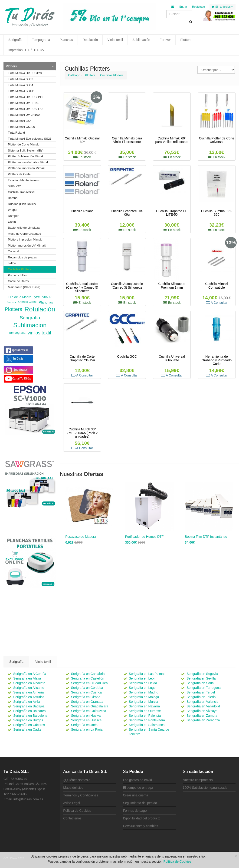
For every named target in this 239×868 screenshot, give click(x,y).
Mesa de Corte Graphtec (24, 234)
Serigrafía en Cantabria (88, 674)
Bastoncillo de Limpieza (24, 228)
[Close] (236, 856)
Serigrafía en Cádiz (27, 729)
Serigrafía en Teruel (201, 692)
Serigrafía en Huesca (86, 720)
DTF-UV (47, 297)
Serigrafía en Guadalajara (90, 706)
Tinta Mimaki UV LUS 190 (25, 97)
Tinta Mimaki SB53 (21, 79)
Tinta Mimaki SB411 (21, 91)
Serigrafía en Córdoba (87, 688)
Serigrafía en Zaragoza (203, 720)
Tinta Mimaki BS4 (20, 121)
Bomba (13, 198)
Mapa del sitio (73, 788)
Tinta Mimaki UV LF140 (24, 103)
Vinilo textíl (43, 662)
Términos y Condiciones (81, 795)
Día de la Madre (20, 297)
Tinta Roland (16, 133)
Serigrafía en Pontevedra (147, 720)
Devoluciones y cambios (141, 826)
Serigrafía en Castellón (88, 678)
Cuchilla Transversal (21, 192)
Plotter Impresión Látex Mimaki (29, 162)
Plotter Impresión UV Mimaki (27, 246)
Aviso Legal (72, 803)
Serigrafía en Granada (87, 702)
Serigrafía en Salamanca (147, 725)
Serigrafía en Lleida (143, 683)
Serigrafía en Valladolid (203, 706)
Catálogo (74, 75)
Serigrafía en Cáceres (29, 725)
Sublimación (141, 40)
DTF (36, 297)
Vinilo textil (115, 40)
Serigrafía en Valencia (202, 702)
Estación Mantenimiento (24, 180)
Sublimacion (30, 325)
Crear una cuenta (136, 795)
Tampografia (17, 333)
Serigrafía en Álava (27, 678)
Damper (13, 216)
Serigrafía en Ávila (26, 702)
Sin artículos (223, 7)
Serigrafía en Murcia (144, 702)
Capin (12, 222)
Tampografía (41, 40)
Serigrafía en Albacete (29, 683)
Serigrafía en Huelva (86, 716)
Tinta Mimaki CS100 (21, 127)
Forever (165, 40)
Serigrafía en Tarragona (204, 688)
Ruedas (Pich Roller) (22, 204)
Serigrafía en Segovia (202, 674)
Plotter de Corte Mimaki (24, 144)
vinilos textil (39, 333)
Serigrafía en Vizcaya (202, 711)
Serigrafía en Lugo (142, 688)
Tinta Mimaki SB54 (21, 85)
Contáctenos (72, 818)
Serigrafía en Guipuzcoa (89, 711)
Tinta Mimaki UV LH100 (24, 115)
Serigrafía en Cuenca (86, 692)
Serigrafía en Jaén (84, 725)
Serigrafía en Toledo (201, 697)
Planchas (66, 40)
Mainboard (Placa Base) (24, 287)
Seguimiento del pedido (140, 803)
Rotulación (90, 40)
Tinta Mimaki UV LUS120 (25, 73)
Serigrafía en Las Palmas (147, 674)
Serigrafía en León (142, 678)
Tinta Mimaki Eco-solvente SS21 (30, 139)
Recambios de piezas (22, 257)
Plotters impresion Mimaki (25, 239)
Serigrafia (30, 317)
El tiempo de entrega (138, 788)
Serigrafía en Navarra (144, 706)
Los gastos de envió (138, 780)
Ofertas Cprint (27, 302)
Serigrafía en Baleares (29, 711)
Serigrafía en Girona (86, 697)
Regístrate (198, 7)
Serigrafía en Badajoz (29, 706)
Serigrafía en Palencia (145, 716)
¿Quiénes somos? (76, 780)
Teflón (12, 263)
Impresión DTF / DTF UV (26, 50)
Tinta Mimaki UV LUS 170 (25, 109)
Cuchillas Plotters (112, 75)
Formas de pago (135, 811)
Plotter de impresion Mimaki (26, 168)
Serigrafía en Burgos (28, 720)
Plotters (186, 40)
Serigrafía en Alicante (29, 688)
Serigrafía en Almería (29, 692)
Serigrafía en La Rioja (87, 729)
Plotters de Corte (19, 174)
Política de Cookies (77, 811)
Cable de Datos (18, 281)
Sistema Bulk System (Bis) (26, 150)
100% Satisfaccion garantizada (205, 788)
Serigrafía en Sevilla (201, 678)
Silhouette (15, 186)
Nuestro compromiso (198, 780)
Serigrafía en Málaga (144, 697)
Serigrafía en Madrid (144, 692)
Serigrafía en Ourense (145, 711)
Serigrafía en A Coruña (30, 674)
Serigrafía (15, 40)
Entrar (183, 7)
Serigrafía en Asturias (29, 697)
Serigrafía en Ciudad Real (90, 683)
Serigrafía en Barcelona (30, 716)
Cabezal (13, 251)
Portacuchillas (17, 275)
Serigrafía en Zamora (202, 716)
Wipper (13, 210)
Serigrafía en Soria (200, 683)
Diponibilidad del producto (142, 818)
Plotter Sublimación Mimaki (26, 156)
